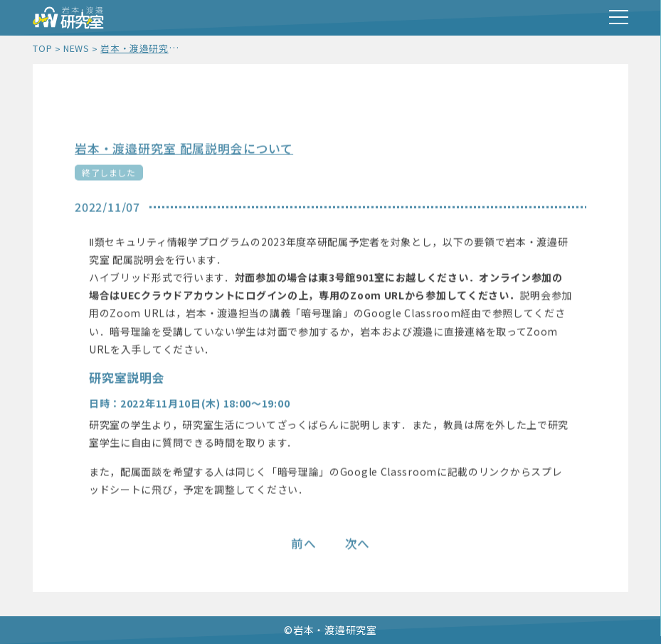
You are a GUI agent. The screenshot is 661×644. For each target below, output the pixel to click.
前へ (304, 545)
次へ (358, 545)
